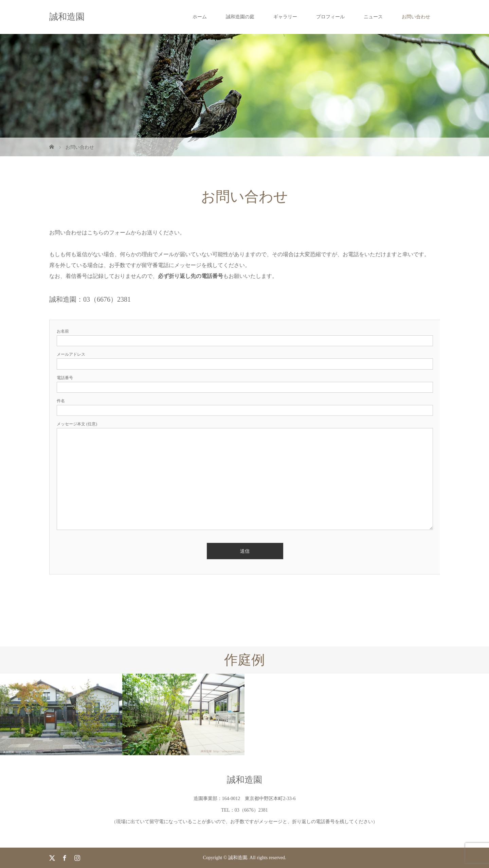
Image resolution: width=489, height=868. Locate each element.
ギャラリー (285, 17)
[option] (61, 714)
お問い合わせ (416, 17)
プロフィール (330, 17)
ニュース (373, 17)
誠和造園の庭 (240, 17)
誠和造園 (67, 17)
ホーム (200, 17)
